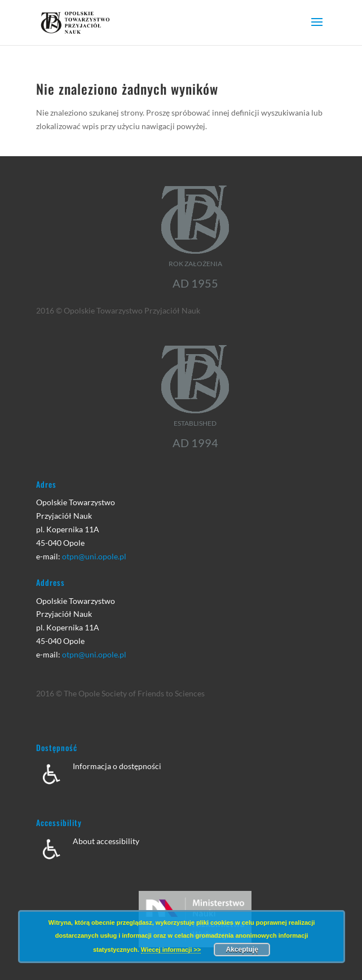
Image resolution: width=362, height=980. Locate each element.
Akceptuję (242, 950)
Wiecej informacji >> (171, 950)
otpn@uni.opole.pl (94, 556)
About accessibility (106, 841)
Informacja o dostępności (117, 766)
